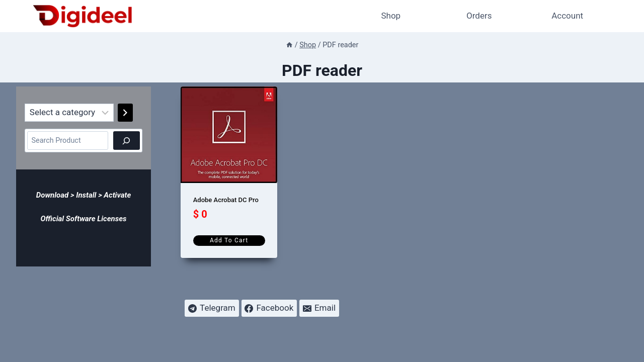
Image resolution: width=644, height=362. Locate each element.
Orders (479, 16)
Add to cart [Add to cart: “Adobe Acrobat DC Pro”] (229, 240)
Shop (391, 16)
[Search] (127, 141)
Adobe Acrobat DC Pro (226, 200)
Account (567, 16)
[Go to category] (125, 113)
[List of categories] (69, 113)
